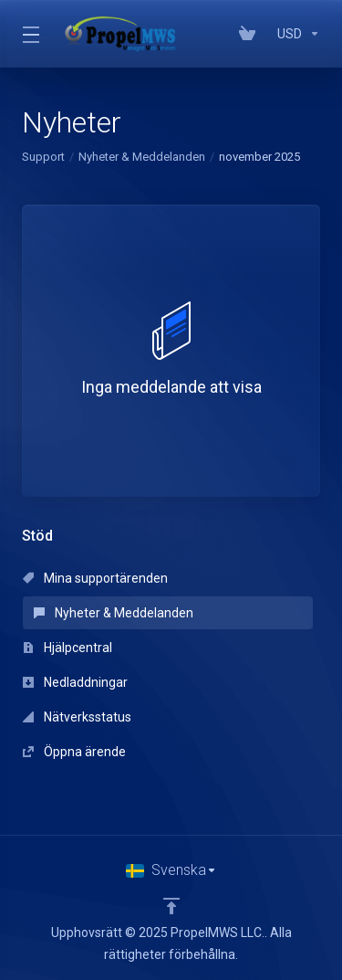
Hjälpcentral (67, 648)
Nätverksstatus (77, 717)
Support (43, 157)
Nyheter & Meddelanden (142, 157)
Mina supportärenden (95, 578)
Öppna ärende (74, 752)
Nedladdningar (75, 682)
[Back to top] (171, 906)
